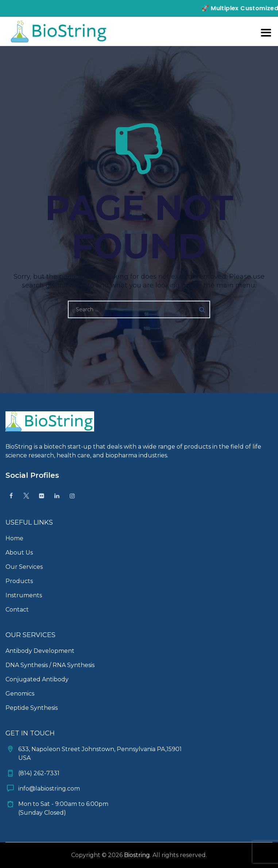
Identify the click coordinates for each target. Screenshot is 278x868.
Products (19, 581)
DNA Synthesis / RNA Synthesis (50, 665)
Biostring (137, 855)
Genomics (20, 694)
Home (14, 538)
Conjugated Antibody (37, 679)
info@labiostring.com (49, 789)
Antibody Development (40, 651)
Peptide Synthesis (32, 708)
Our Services (24, 567)
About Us (19, 553)
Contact (17, 610)
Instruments (24, 595)
